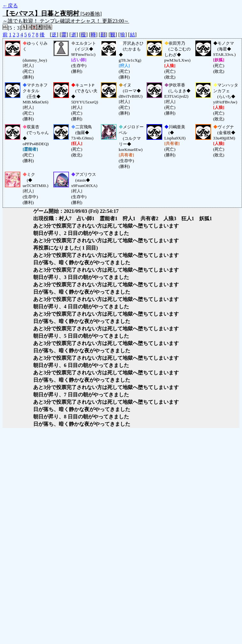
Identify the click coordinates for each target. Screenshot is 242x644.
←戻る (10, 6)
